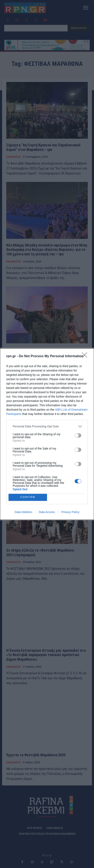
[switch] (78, 435)
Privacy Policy (70, 512)
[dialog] (47, 434)
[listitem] (47, 426)
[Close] (86, 356)
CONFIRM (28, 497)
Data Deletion (23, 512)
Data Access (47, 512)
